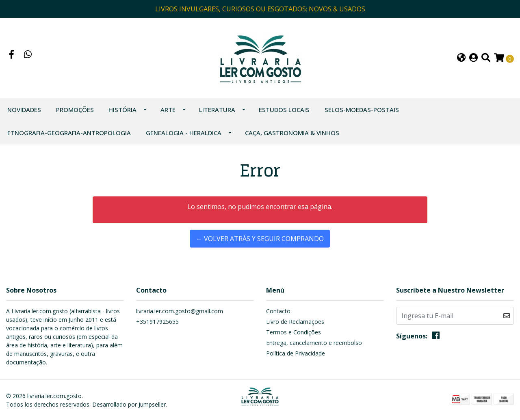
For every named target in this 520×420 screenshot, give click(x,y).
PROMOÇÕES (75, 110)
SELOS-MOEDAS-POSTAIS (362, 110)
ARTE (168, 110)
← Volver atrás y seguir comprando (260, 239)
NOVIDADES (24, 110)
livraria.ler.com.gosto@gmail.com (180, 311)
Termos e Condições (294, 332)
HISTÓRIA (122, 110)
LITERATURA (217, 110)
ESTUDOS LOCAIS (284, 110)
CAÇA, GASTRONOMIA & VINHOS (292, 133)
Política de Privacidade (296, 353)
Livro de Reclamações (295, 322)
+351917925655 (157, 322)
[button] (461, 58)
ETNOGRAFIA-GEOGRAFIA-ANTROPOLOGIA (69, 133)
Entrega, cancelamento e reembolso (314, 343)
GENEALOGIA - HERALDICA (184, 133)
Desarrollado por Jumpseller (129, 404)
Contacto (278, 311)
